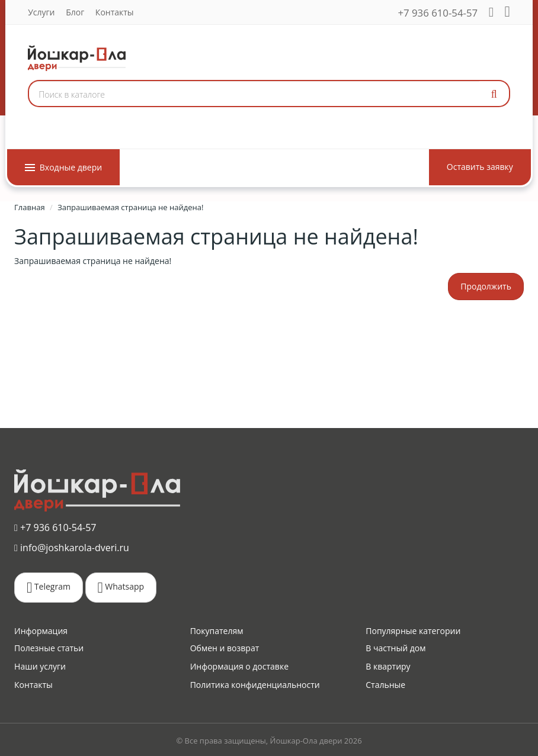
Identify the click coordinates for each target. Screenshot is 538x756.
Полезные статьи (49, 648)
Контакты (115, 12)
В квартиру (388, 666)
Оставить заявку (480, 167)
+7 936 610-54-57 (438, 13)
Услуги (41, 12)
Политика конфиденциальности (255, 685)
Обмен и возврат (225, 648)
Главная (30, 207)
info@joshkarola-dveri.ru (72, 548)
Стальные (385, 685)
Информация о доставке (239, 666)
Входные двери (63, 167)
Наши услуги (40, 666)
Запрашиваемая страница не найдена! (130, 207)
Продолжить (486, 286)
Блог (75, 12)
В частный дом (396, 648)
